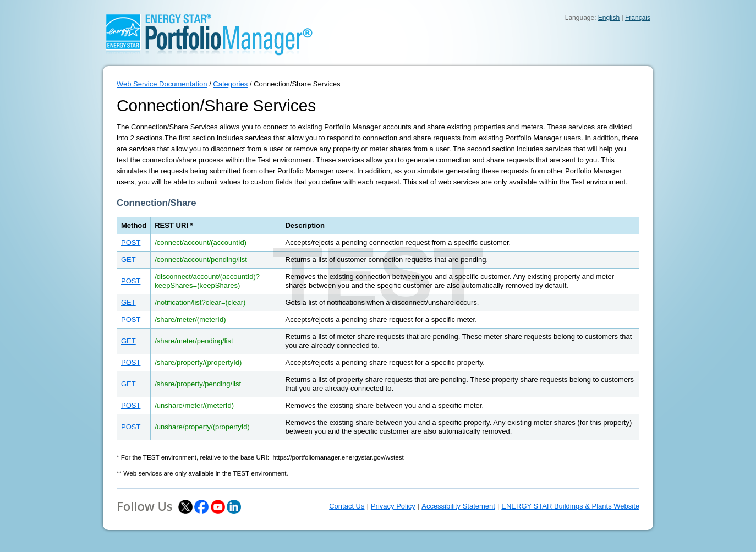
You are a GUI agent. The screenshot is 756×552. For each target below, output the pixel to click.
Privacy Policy (393, 506)
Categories (230, 84)
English (609, 18)
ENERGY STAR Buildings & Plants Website (570, 506)
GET (128, 259)
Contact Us (347, 506)
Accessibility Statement (458, 506)
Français (638, 18)
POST (131, 242)
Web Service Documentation (162, 84)
